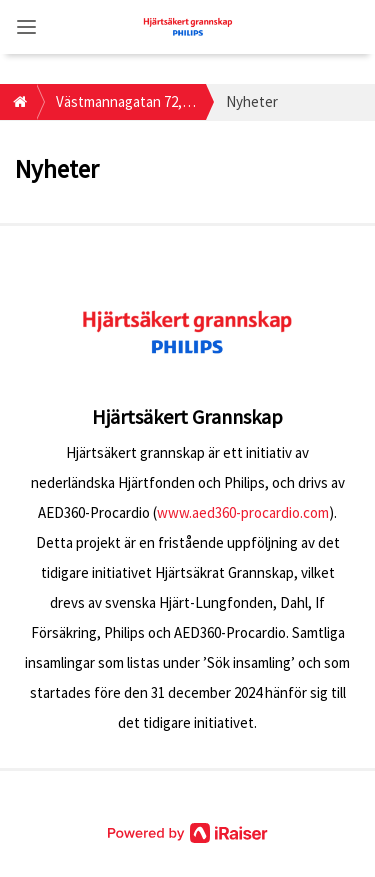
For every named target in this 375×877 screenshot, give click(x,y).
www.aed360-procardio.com (243, 512)
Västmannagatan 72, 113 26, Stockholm (119, 106)
